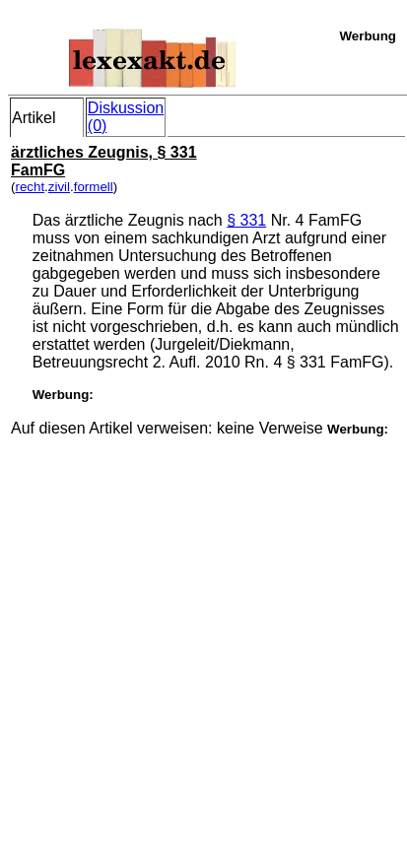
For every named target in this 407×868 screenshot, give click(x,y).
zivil (59, 187)
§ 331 (246, 220)
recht (30, 187)
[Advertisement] (202, 639)
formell (94, 187)
